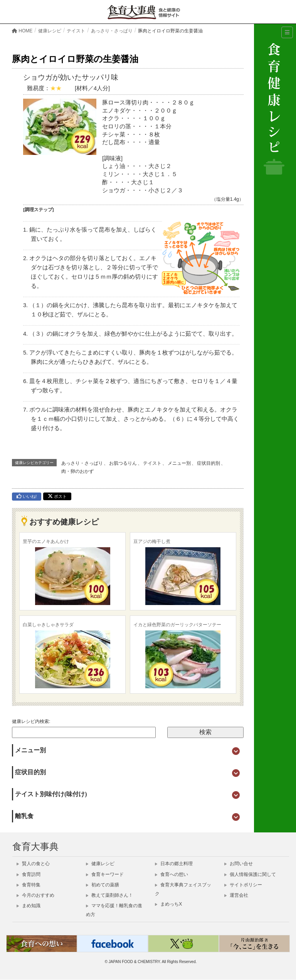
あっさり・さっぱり (82, 463)
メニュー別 (179, 463)
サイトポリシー (243, 885)
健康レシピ (100, 864)
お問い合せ (239, 864)
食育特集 (29, 885)
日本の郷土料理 (174, 864)
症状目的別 (209, 463)
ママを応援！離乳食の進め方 (114, 910)
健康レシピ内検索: (31, 721)
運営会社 (236, 895)
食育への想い (172, 874)
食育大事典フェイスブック (183, 889)
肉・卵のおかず (77, 471)
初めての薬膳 (103, 885)
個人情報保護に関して (250, 874)
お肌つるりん (123, 463)
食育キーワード (105, 874)
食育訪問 (29, 874)
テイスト (152, 463)
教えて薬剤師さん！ (109, 895)
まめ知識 (29, 906)
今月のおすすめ (35, 895)
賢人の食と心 (33, 864)
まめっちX (168, 904)
